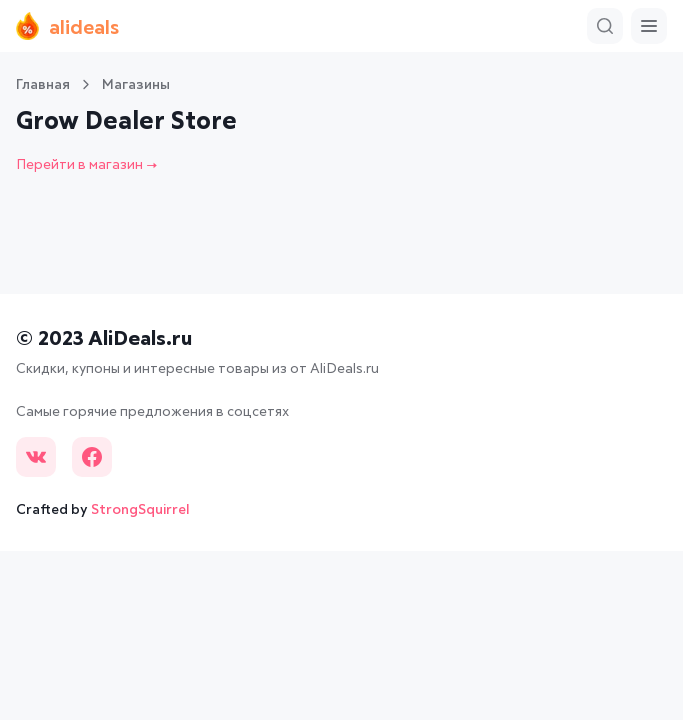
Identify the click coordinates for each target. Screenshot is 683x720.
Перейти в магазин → (87, 165)
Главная (43, 85)
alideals (67, 26)
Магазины (136, 85)
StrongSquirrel (140, 510)
